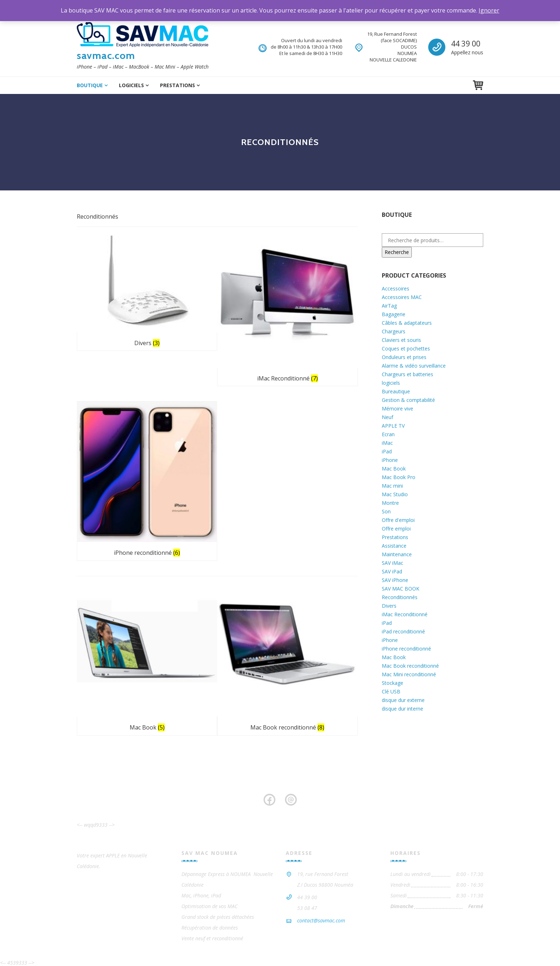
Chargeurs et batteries (407, 374)
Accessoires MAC (402, 297)
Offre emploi (396, 529)
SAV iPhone (395, 580)
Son (386, 511)
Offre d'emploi (398, 520)
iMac (387, 443)
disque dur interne (402, 709)
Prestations (177, 85)
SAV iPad (392, 571)
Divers (389, 606)
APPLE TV (393, 426)
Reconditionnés (400, 597)
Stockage (392, 683)
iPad (387, 451)
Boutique (90, 85)
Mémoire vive (397, 409)
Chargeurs (394, 331)
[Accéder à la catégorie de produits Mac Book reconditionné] (223, 400)
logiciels (131, 85)
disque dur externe (403, 700)
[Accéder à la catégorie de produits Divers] (122, 268)
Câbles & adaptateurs (407, 323)
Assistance (394, 546)
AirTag (389, 306)
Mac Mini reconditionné (409, 674)
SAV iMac (392, 563)
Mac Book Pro (399, 477)
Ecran (388, 434)
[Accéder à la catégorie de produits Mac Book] (122, 400)
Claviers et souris (401, 340)
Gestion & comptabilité (408, 400)
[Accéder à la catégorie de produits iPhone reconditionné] (324, 279)
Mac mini (392, 486)
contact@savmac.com (321, 883)
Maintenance (397, 554)
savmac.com (106, 55)
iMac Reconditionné (405, 614)
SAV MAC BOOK (401, 589)
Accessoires (396, 288)
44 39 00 (466, 44)
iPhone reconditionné (406, 649)
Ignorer (489, 10)
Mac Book (394, 469)
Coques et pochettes (406, 348)
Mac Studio (395, 494)
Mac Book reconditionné (410, 666)
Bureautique (396, 391)
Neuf (387, 417)
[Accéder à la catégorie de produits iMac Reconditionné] (223, 279)
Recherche (397, 252)
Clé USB (391, 691)
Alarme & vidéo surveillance (414, 366)
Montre (390, 503)
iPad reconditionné (403, 631)
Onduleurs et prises (404, 357)
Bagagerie (394, 314)
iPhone (390, 460)
